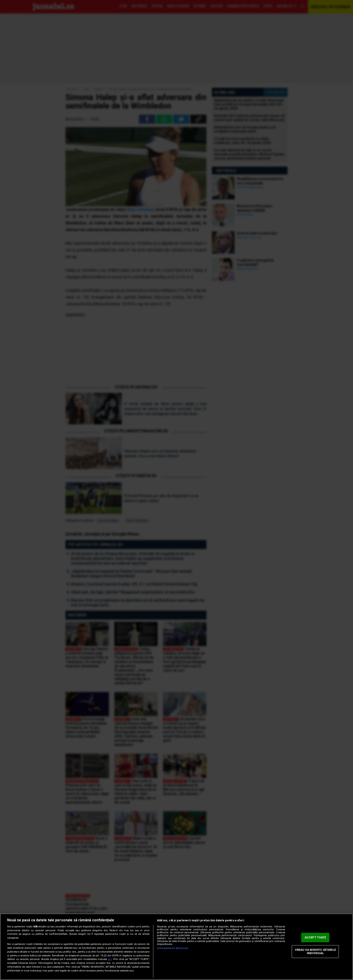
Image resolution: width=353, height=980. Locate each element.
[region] (176, 947)
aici (110, 959)
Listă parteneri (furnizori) (172, 948)
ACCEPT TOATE (315, 937)
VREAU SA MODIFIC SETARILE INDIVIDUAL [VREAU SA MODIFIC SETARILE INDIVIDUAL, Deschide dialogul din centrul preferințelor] (315, 952)
